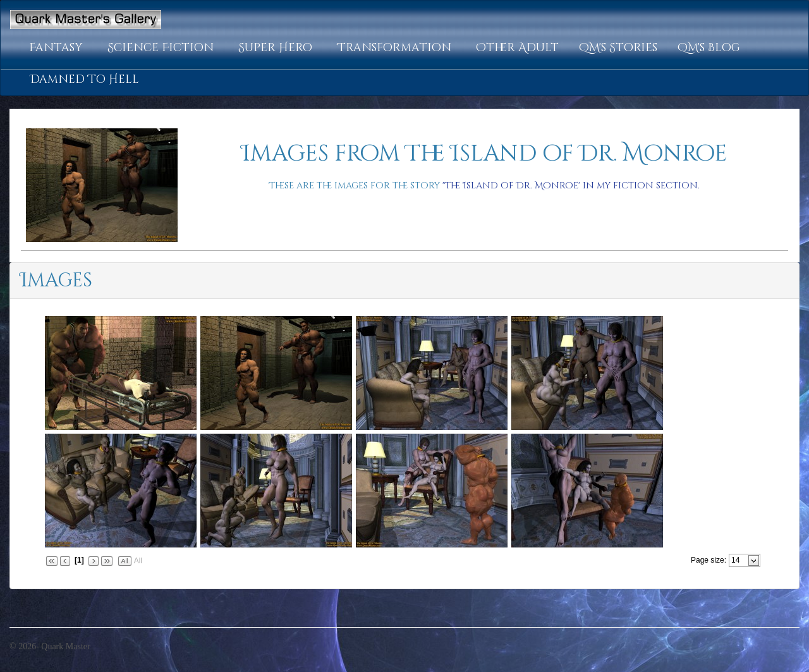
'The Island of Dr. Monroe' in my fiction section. (571, 186)
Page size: (709, 560)
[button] (58, 48)
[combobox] (739, 560)
